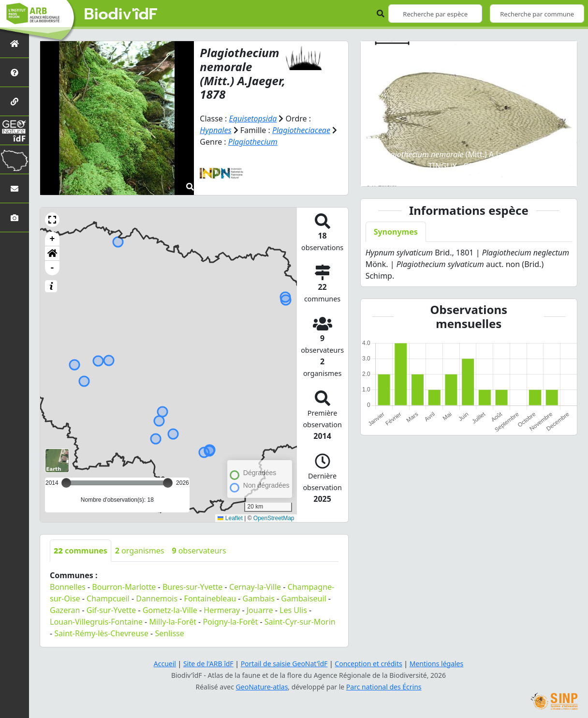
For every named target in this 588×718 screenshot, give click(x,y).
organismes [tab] (140, 551)
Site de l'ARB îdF (208, 664)
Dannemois (157, 598)
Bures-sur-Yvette (193, 587)
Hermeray (222, 610)
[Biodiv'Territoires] (15, 159)
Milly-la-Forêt (173, 622)
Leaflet (230, 518)
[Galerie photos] (15, 217)
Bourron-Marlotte (124, 587)
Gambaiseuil (303, 598)
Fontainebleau (210, 598)
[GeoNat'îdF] (15, 130)
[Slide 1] (425, 173)
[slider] (168, 483)
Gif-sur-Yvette (111, 610)
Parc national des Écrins (384, 687)
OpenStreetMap (274, 518)
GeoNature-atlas (262, 687)
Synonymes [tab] (396, 232)
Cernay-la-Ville (255, 587)
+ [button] (52, 239)
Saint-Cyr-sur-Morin (300, 622)
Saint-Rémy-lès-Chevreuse (101, 633)
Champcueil (108, 598)
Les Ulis (293, 610)
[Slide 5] (495, 173)
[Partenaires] (15, 101)
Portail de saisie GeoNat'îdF (284, 664)
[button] (52, 220)
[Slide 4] (477, 173)
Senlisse (169, 633)
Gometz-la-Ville (170, 610)
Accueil (165, 664)
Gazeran (65, 610)
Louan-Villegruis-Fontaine (96, 622)
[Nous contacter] (15, 188)
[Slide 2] (442, 173)
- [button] (52, 268)
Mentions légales (437, 664)
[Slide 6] (512, 173)
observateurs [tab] (199, 551)
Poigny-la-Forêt (230, 622)
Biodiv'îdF (121, 15)
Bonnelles (68, 587)
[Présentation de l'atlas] (15, 72)
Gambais (259, 598)
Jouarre (260, 610)
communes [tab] (81, 551)
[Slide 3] (460, 173)
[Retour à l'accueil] (15, 43)
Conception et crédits (368, 664)
